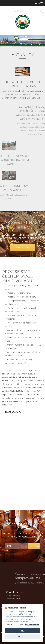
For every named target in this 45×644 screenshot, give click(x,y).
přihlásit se (34, 546)
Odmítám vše (23, 637)
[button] (39, 3)
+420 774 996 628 (16, 596)
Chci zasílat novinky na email (23, 526)
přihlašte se (22, 248)
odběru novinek (30, 537)
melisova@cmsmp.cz (16, 598)
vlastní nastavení (32, 625)
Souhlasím (22, 631)
